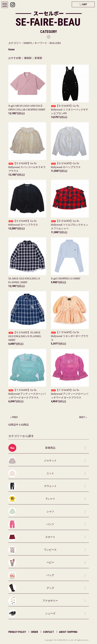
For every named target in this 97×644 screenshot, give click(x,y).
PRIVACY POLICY (17, 632)
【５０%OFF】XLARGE (25, 336)
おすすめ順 (15, 58)
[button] (49, 34)
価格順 (28, 58)
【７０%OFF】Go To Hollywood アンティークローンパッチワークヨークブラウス (27, 394)
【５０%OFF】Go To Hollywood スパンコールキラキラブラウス (27, 167)
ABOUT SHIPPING (68, 632)
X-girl (66, 279)
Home (12, 49)
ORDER (34, 632)
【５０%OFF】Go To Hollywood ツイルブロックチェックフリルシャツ (70, 225)
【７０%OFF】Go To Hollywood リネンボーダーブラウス (70, 336)
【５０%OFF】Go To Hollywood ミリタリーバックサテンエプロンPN (70, 110)
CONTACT (48, 632)
